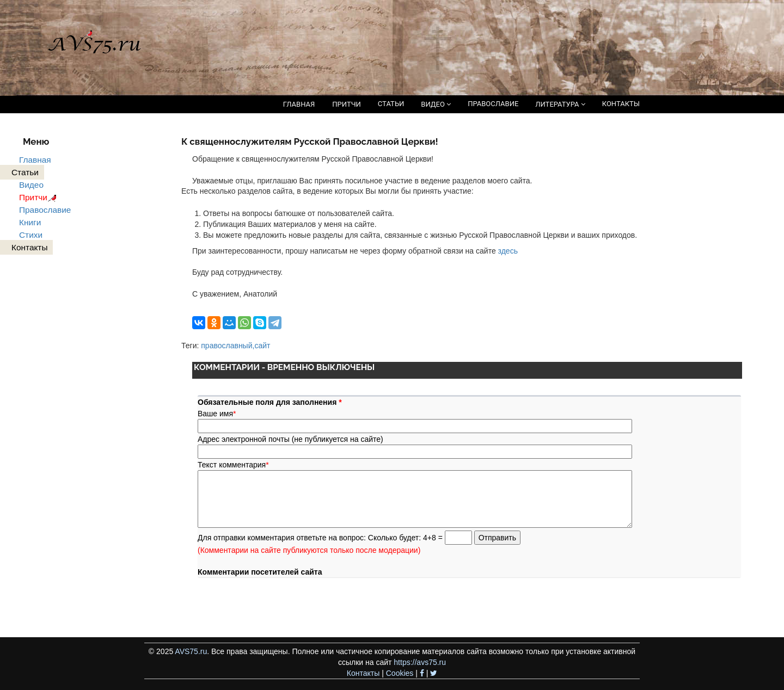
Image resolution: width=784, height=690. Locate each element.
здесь (508, 251)
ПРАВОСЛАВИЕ (493, 104)
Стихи (31, 235)
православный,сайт (235, 346)
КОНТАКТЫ (621, 104)
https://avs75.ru (420, 662)
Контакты (363, 673)
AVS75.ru (191, 651)
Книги (30, 222)
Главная (35, 160)
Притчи (39, 197)
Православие (45, 210)
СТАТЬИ (391, 104)
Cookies (400, 673)
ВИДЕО (436, 104)
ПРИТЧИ (347, 104)
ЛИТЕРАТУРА (560, 104)
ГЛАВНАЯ (299, 104)
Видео (31, 185)
